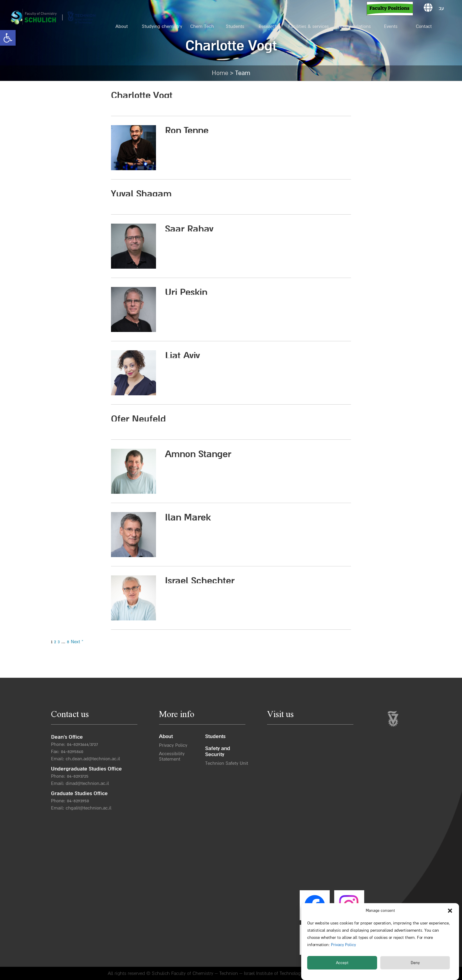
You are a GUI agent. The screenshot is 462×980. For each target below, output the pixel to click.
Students (235, 26)
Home (220, 73)
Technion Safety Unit (227, 763)
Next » (77, 642)
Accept (342, 963)
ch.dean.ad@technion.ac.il (93, 759)
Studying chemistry (162, 26)
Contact (424, 26)
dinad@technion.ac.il (87, 783)
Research (268, 26)
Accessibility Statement (172, 756)
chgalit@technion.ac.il (88, 808)
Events (391, 26)
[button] (8, 38)
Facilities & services (309, 26)
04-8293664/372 (81, 744)
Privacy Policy (343, 945)
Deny (415, 963)
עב (441, 8)
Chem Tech (202, 26)
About (122, 26)
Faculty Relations (353, 26)
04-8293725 (78, 776)
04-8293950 (78, 801)
